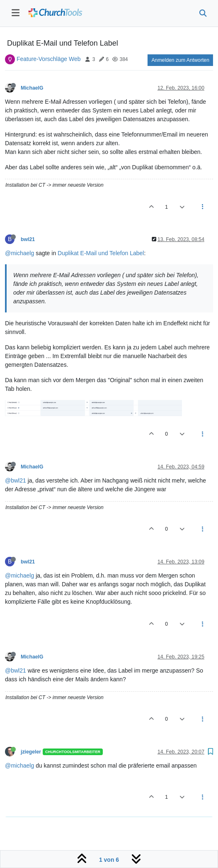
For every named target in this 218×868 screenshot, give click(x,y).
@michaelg (19, 253)
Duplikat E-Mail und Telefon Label (101, 253)
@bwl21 (16, 480)
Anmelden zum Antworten (180, 60)
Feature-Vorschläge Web (49, 59)
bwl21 (28, 239)
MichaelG (32, 88)
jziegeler (31, 752)
